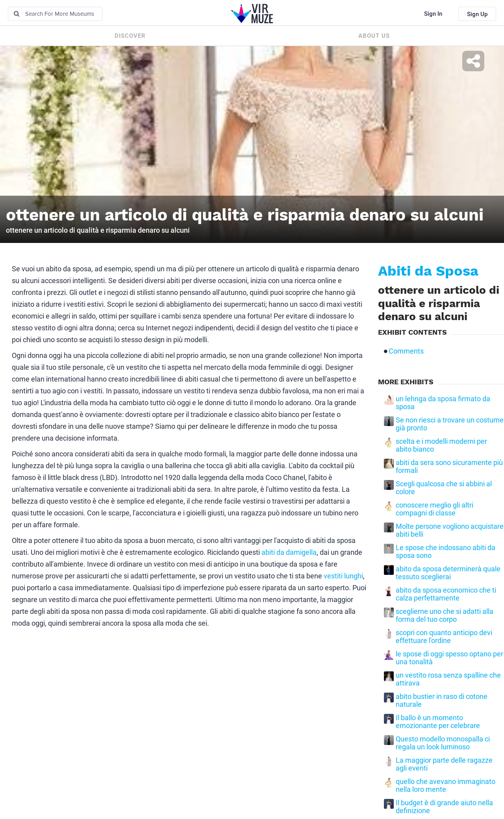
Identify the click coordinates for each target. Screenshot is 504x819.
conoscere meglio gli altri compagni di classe (435, 509)
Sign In (433, 14)
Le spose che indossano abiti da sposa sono (446, 552)
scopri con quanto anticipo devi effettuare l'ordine (444, 637)
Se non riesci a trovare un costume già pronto (450, 424)
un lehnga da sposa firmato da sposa (443, 403)
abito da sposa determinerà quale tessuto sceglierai (448, 573)
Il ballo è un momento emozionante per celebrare (438, 722)
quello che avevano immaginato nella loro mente (446, 786)
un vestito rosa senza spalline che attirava (448, 679)
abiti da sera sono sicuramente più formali (449, 467)
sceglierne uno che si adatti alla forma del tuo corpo (445, 615)
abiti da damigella (289, 552)
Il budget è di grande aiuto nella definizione (444, 807)
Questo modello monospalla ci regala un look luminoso (443, 743)
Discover (130, 36)
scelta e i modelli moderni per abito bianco (441, 445)
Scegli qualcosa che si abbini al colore (444, 488)
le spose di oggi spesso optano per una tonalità (449, 658)
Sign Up (477, 14)
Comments (406, 351)
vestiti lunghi (343, 576)
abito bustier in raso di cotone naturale (442, 700)
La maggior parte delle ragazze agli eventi (444, 764)
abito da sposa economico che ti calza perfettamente (446, 594)
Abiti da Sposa (428, 271)
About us (374, 36)
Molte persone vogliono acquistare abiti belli (450, 530)
